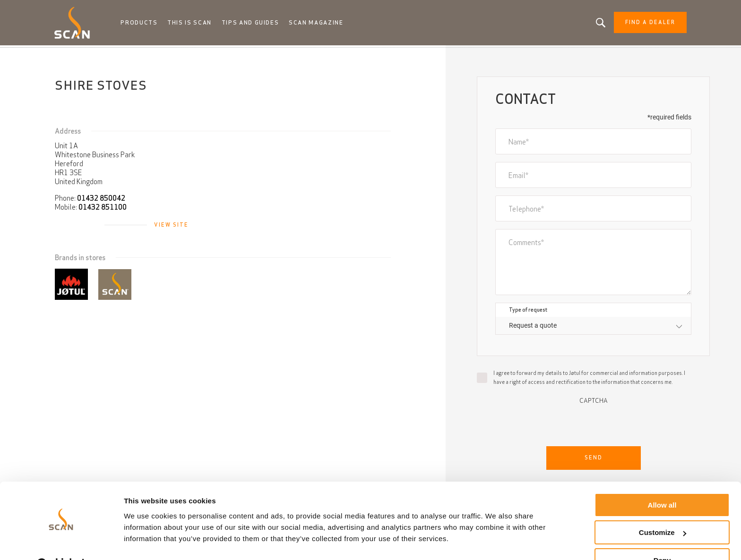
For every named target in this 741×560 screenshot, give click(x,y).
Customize (663, 509)
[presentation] (594, 424)
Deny (662, 537)
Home (69, 57)
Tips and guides (256, 24)
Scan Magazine (322, 24)
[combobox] (593, 327)
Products (146, 24)
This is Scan (196, 24)
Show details (146, 541)
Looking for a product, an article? (594, 24)
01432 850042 (101, 200)
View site (171, 227)
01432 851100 (103, 209)
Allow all (662, 481)
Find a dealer (643, 24)
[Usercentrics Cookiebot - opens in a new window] (61, 542)
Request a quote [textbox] (533, 327)
